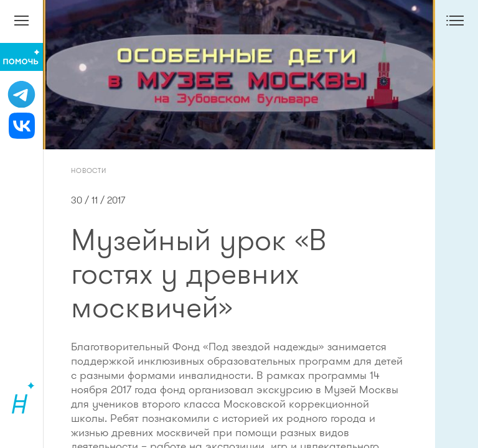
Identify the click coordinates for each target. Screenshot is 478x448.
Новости (89, 170)
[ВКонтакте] (21, 126)
